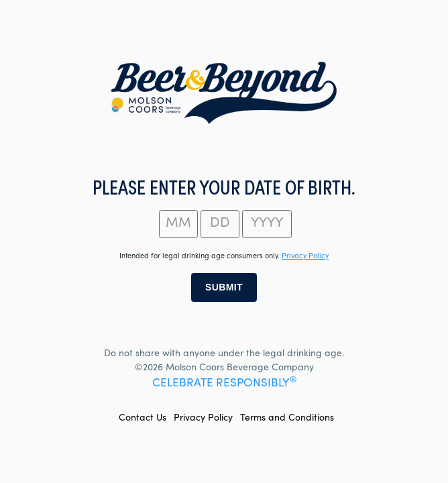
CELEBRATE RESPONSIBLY (224, 384)
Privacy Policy (203, 419)
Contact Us (143, 419)
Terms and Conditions (287, 419)
